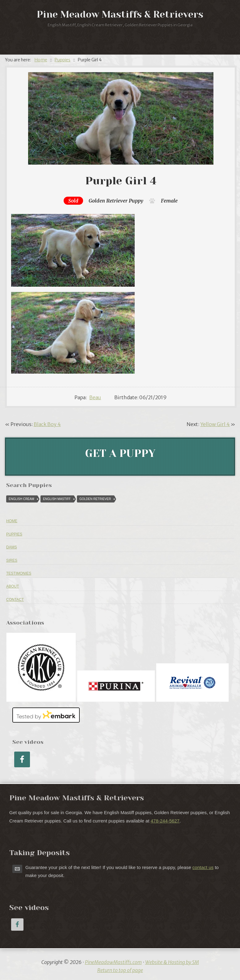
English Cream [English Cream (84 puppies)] (21, 499)
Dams (12, 547)
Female (169, 201)
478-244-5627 (165, 821)
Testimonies (19, 573)
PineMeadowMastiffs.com (113, 962)
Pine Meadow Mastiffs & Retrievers (120, 14)
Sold (73, 201)
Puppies (14, 534)
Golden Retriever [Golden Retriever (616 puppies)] (95, 499)
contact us (203, 867)
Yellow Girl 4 (215, 424)
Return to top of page (120, 970)
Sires (12, 560)
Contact (15, 600)
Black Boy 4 (47, 424)
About (13, 586)
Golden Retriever (108, 201)
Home (12, 521)
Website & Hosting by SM (172, 962)
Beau (95, 397)
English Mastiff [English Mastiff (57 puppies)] (57, 499)
